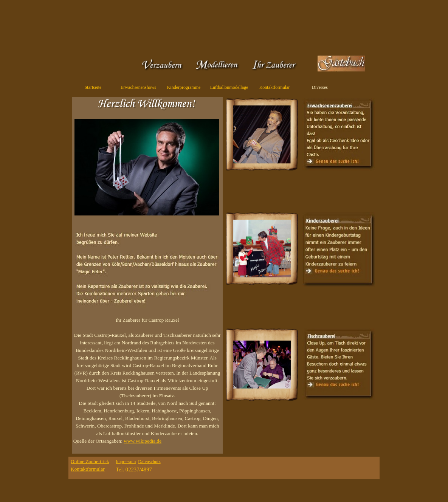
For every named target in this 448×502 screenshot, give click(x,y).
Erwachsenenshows (138, 87)
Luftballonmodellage (229, 87)
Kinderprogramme (184, 87)
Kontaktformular (275, 87)
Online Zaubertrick (90, 461)
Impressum (126, 462)
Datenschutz (149, 462)
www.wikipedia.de (143, 441)
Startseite (93, 87)
